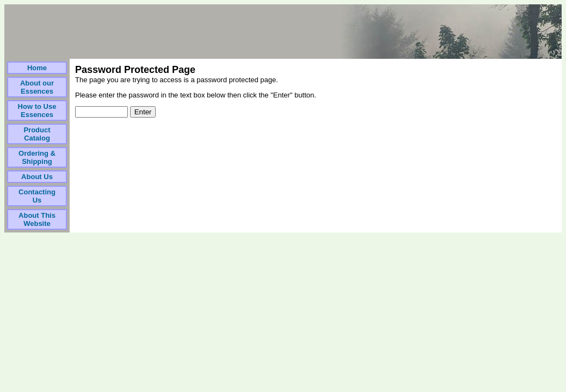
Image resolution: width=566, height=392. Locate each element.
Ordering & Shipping (37, 157)
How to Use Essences (37, 111)
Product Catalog (37, 134)
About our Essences (37, 87)
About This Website (37, 219)
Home (37, 68)
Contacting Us (37, 196)
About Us (37, 177)
